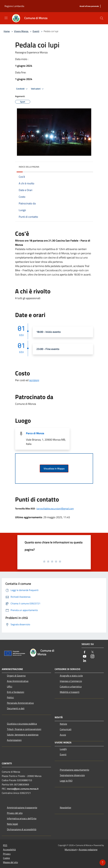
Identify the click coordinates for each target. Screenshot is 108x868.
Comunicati (66, 729)
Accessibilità (9, 850)
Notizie (63, 724)
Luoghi (63, 749)
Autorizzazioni (14, 740)
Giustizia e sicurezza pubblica (22, 724)
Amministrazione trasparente (22, 808)
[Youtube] (85, 657)
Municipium (71, 850)
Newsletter (66, 808)
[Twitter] (92, 652)
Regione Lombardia (14, 6)
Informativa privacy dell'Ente (22, 818)
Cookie (6, 858)
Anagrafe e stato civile (71, 676)
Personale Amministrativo (20, 703)
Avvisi (63, 735)
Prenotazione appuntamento (74, 770)
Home (7, 31)
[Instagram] (92, 657)
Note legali (12, 824)
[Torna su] (103, 863)
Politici (10, 697)
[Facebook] (85, 652)
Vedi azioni (38, 89)
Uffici (10, 687)
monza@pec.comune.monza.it (23, 789)
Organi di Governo (16, 676)
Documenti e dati (16, 708)
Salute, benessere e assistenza (23, 735)
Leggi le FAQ (66, 781)
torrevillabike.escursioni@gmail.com (55, 509)
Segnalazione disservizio (72, 775)
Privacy (7, 854)
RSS (5, 845)
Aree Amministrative (18, 681)
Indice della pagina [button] (29, 167)
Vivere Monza (21, 31)
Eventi (36, 31)
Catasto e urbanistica (71, 687)
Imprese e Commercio (71, 681)
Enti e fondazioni (16, 692)
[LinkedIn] (85, 661)
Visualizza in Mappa (54, 468)
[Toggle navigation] (6, 18)
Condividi (22, 89)
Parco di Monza (35, 433)
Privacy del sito (15, 813)
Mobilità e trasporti (70, 692)
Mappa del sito (10, 862)
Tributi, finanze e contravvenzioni (24, 729)
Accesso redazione (88, 850)
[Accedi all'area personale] (89, 6)
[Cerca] (102, 18)
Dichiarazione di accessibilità (22, 829)
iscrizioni (34, 380)
